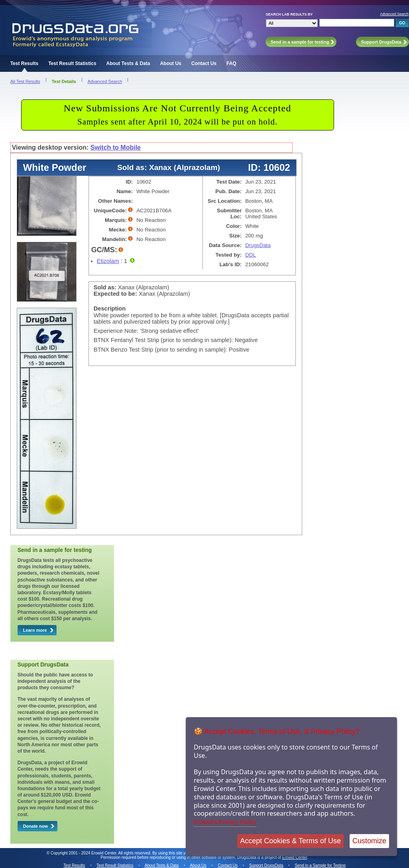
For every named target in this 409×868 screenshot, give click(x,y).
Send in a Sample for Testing (320, 865)
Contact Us (204, 63)
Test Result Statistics (72, 63)
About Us (170, 63)
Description (110, 308)
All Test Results (25, 81)
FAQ (231, 63)
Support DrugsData (266, 865)
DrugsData (258, 245)
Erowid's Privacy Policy (225, 822)
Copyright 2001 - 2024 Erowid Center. (84, 853)
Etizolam (108, 261)
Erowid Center (295, 857)
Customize (369, 841)
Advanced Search (394, 14)
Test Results (24, 63)
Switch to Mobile (116, 147)
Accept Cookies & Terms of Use (290, 841)
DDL (251, 255)
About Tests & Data (128, 63)
